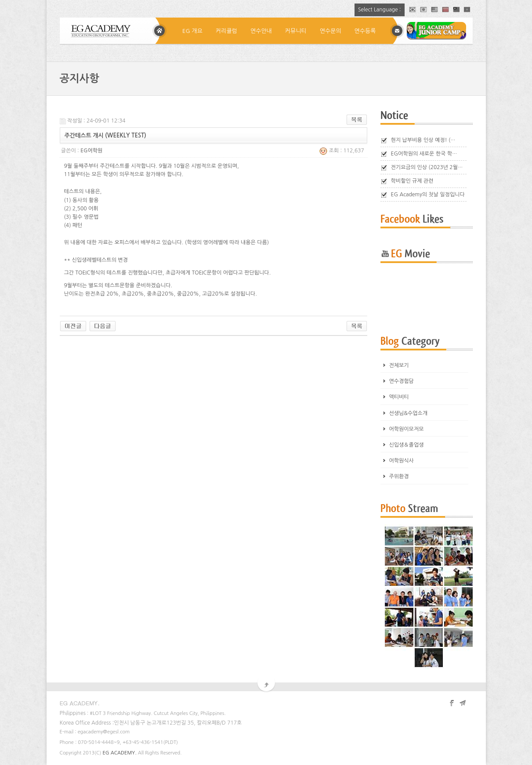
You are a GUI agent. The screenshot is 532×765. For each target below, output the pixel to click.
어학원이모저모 (407, 429)
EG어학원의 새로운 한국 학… (424, 154)
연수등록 (365, 31)
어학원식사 (402, 461)
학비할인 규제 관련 (412, 181)
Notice (394, 116)
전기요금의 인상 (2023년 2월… (427, 167)
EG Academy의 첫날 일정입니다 (428, 195)
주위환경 (399, 476)
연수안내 (261, 31)
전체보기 (399, 365)
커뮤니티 (296, 31)
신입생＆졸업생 (407, 445)
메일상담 (397, 31)
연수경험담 (402, 381)
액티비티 (399, 397)
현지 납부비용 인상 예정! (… (423, 140)
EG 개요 (192, 31)
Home (159, 31)
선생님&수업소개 (409, 413)
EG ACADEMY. (120, 753)
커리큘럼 (226, 31)
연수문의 (331, 31)
